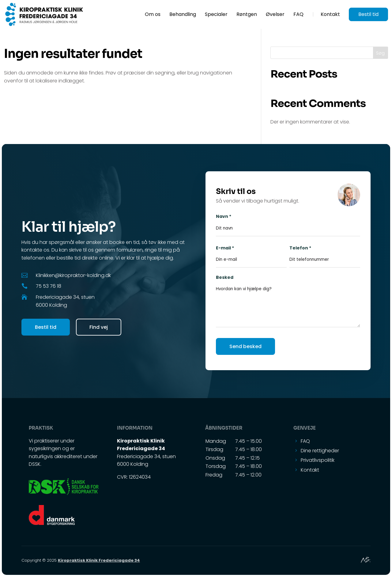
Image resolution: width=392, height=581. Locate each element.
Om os (153, 15)
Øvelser (275, 15)
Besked (288, 306)
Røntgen (247, 15)
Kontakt (330, 15)
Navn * (288, 222)
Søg (380, 53)
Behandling (183, 15)
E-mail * (251, 254)
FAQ (298, 15)
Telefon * (325, 254)
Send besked (245, 346)
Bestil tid (368, 14)
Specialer (216, 15)
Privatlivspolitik (318, 460)
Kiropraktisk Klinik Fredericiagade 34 (99, 560)
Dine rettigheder (320, 451)
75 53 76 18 (49, 286)
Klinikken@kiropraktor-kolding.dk (73, 275)
